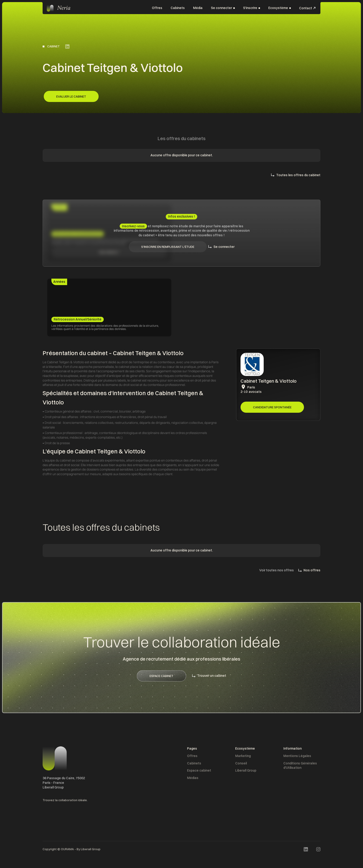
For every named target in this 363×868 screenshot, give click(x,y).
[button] (223, 8)
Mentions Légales (297, 756)
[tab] (59, 282)
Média (198, 8)
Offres (157, 8)
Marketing (243, 756)
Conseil (241, 763)
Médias (193, 778)
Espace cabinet (199, 770)
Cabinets (178, 8)
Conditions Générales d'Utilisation (300, 766)
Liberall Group (246, 770)
